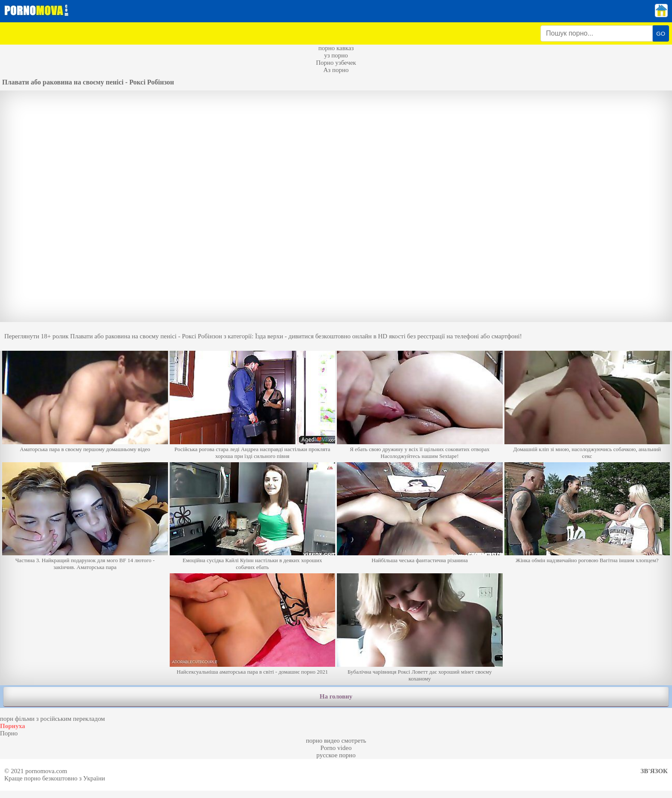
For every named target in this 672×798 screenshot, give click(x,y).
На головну (336, 696)
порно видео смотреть (336, 741)
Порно (9, 733)
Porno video (336, 748)
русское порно (336, 755)
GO (661, 34)
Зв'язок (654, 771)
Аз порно (336, 70)
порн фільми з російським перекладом (52, 719)
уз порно (336, 55)
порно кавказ (336, 48)
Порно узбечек (336, 63)
